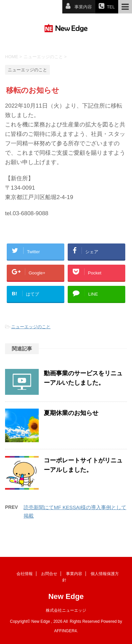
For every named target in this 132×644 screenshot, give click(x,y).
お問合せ (49, 574)
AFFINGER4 (65, 631)
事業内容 (74, 574)
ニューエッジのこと (31, 327)
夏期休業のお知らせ (71, 413)
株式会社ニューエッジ (66, 610)
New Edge (66, 596)
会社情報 (25, 574)
